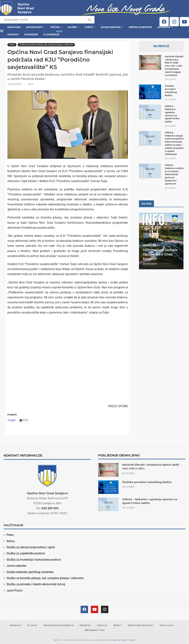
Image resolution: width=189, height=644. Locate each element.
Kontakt (13, 34)
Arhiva (11, 541)
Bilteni (118, 625)
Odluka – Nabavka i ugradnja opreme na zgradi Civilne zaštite (172, 114)
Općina (55, 27)
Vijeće (89, 27)
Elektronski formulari (141, 625)
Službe (72, 27)
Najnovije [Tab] (161, 46)
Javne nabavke (16, 566)
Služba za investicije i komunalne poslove (34, 560)
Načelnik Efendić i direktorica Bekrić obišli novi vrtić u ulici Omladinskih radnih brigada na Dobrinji (174, 66)
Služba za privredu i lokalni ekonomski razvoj (36, 584)
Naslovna (14, 27)
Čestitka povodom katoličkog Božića (171, 90)
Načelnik (85, 625)
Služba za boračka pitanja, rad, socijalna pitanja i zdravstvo (45, 578)
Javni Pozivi (14, 590)
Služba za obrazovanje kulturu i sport (31, 547)
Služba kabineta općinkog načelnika (30, 572)
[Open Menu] (2, 31)
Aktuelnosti (34, 27)
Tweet (11, 420)
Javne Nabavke (111, 27)
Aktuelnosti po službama (58, 625)
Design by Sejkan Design (123, 640)
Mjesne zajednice (140, 27)
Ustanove (164, 27)
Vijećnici (102, 625)
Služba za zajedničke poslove (26, 553)
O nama (32, 625)
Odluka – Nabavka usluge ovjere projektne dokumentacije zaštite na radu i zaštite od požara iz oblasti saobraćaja (174, 143)
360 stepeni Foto (94, 630)
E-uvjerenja (51, 33)
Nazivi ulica (167, 625)
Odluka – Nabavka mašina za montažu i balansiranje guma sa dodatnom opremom (174, 174)
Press (10, 535)
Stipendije (31, 34)
